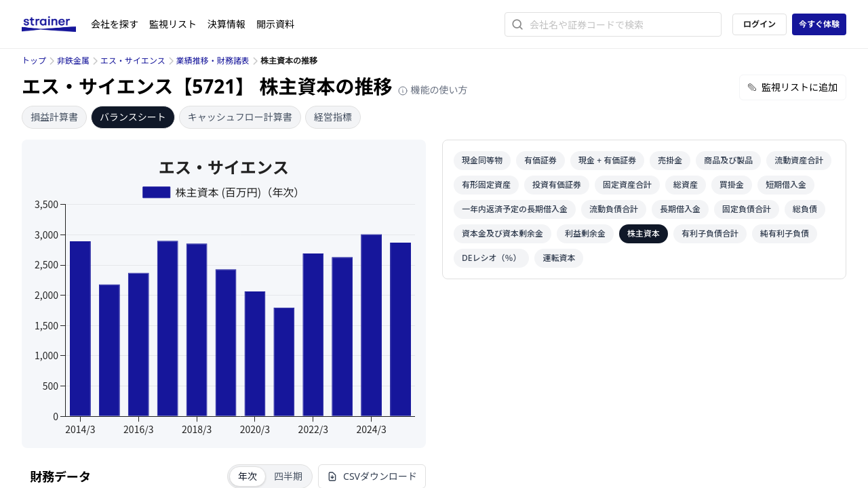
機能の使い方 (433, 90)
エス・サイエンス (133, 61)
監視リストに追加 (793, 87)
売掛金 (670, 160)
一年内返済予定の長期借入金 (515, 209)
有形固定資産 (486, 185)
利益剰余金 (585, 233)
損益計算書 (54, 117)
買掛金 (732, 185)
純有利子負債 (785, 233)
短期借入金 (786, 185)
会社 (115, 24)
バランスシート (133, 117)
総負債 (805, 209)
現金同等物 (482, 160)
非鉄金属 (73, 61)
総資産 (686, 185)
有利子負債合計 (710, 233)
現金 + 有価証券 (607, 160)
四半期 (288, 476)
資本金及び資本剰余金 (502, 233)
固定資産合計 (627, 185)
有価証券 (540, 160)
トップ (34, 61)
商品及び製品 (728, 160)
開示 (275, 24)
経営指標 (333, 117)
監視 (173, 24)
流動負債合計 (614, 209)
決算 (226, 24)
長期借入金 (680, 209)
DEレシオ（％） (491, 258)
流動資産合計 (799, 160)
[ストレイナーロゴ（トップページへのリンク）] (56, 24)
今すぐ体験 (819, 24)
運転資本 (559, 258)
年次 (248, 476)
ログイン (759, 24)
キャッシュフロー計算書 (240, 117)
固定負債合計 (747, 209)
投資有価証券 (557, 185)
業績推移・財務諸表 (213, 61)
